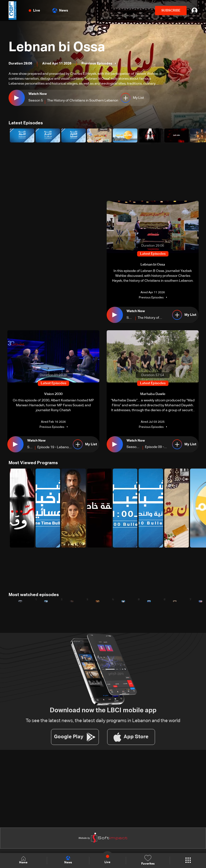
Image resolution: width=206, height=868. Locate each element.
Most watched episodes (34, 595)
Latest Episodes (26, 123)
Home (23, 860)
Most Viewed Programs (33, 463)
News (60, 11)
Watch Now (38, 94)
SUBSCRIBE (171, 11)
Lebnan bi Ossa (58, 47)
